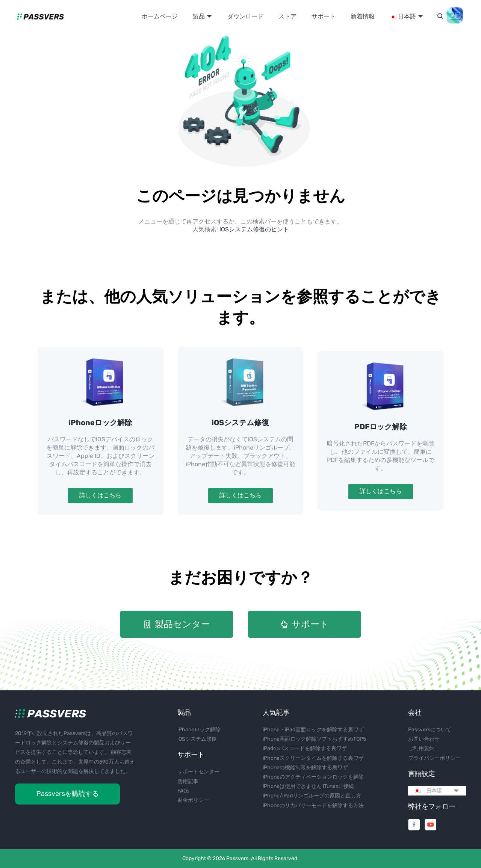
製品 (203, 16)
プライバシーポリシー (434, 758)
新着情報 (363, 16)
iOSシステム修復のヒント (254, 229)
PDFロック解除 (381, 427)
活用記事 (188, 781)
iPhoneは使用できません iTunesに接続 (308, 786)
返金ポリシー (193, 800)
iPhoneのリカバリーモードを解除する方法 (313, 805)
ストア (287, 16)
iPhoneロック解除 (100, 423)
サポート (324, 16)
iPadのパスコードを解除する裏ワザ (305, 748)
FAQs (183, 791)
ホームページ (160, 16)
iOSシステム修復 (240, 423)
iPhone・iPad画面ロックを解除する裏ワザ (313, 730)
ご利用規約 (421, 748)
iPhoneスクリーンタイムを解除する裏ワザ (313, 758)
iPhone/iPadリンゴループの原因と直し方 (312, 796)
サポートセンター (198, 772)
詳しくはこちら (100, 495)
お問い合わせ (424, 739)
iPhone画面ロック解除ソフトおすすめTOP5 (314, 739)
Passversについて (430, 730)
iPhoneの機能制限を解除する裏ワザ (305, 768)
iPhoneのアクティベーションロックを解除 (313, 777)
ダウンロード (245, 16)
